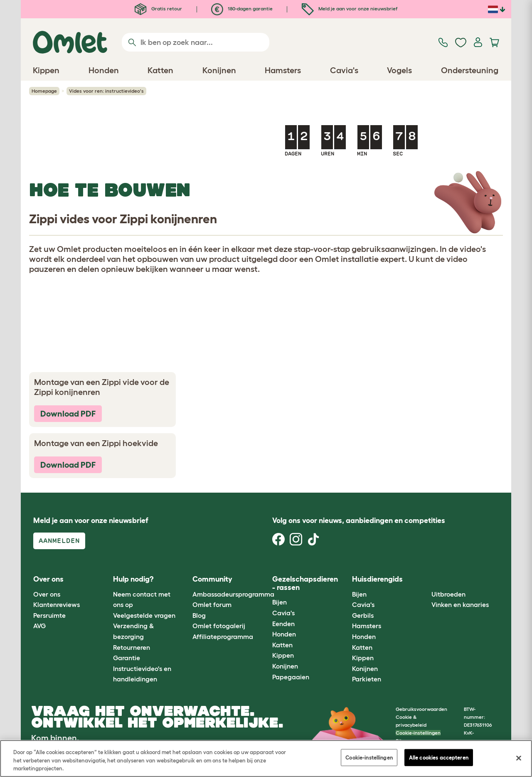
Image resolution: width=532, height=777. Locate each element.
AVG (39, 626)
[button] (425, 580)
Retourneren (132, 647)
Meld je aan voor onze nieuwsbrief (350, 9)
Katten (282, 645)
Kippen (283, 655)
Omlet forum (212, 604)
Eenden (283, 624)
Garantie (127, 658)
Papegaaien (291, 677)
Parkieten (367, 679)
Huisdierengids (377, 579)
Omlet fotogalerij (219, 626)
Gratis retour (158, 9)
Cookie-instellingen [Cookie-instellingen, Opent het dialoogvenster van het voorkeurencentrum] (369, 757)
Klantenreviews (57, 604)
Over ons (47, 594)
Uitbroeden (448, 594)
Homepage (44, 91)
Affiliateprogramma (223, 636)
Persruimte (49, 615)
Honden (284, 634)
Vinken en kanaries (460, 604)
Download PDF (68, 414)
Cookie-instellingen (418, 733)
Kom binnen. (55, 738)
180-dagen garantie (242, 9)
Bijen (280, 602)
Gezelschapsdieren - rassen (305, 583)
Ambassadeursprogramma (233, 594)
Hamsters (367, 626)
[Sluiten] (519, 758)
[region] (266, 758)
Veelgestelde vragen (144, 615)
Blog (199, 615)
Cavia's (283, 613)
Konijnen (285, 666)
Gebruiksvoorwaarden (421, 709)
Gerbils (363, 615)
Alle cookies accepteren (439, 757)
